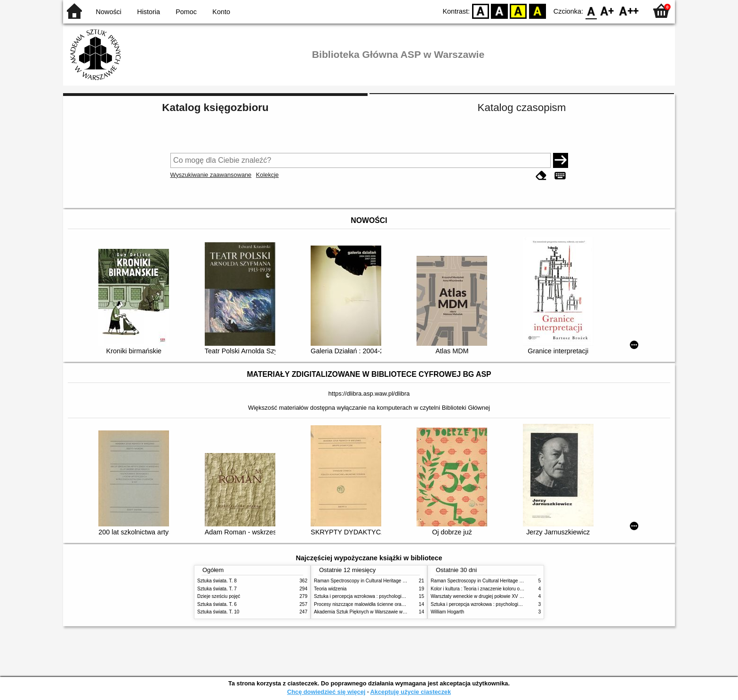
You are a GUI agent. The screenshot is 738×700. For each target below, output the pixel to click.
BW (499, 11)
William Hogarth (447, 612)
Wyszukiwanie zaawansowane (211, 175)
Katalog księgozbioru (215, 107)
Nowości (109, 12)
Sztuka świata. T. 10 (218, 612)
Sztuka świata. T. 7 (217, 589)
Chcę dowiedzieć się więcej (326, 692)
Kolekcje (267, 175)
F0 (591, 11)
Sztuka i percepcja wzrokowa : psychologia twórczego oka (375, 596)
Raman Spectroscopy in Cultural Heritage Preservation (372, 581)
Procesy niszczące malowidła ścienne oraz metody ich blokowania (384, 604)
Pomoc (186, 12)
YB (518, 11)
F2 (629, 11)
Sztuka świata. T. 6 (217, 604)
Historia (148, 12)
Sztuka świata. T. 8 (217, 581)
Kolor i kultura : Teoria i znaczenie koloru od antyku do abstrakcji (498, 589)
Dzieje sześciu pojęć (219, 596)
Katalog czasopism (522, 107)
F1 (607, 11)
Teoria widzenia (330, 589)
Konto (221, 12)
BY (537, 11)
